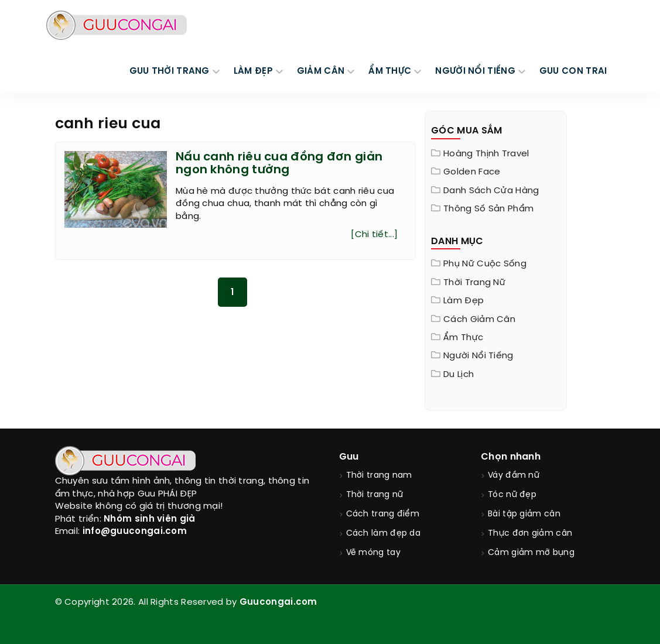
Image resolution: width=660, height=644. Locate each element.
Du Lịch (459, 375)
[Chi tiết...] (374, 235)
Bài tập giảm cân (524, 514)
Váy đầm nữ (514, 476)
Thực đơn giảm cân (530, 534)
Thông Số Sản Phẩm (488, 209)
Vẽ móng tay (373, 553)
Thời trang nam (379, 476)
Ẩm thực (463, 338)
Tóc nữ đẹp (512, 495)
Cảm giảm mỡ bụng (531, 553)
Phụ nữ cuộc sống (485, 264)
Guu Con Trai (573, 71)
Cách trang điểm (383, 514)
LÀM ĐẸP (253, 71)
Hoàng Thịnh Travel (486, 154)
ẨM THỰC (390, 71)
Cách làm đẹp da (384, 534)
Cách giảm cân (479, 320)
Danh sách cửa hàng (491, 191)
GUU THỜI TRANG (170, 71)
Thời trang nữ (474, 283)
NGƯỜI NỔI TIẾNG (475, 71)
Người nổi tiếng (478, 356)
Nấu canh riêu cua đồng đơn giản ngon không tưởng (279, 164)
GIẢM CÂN (321, 71)
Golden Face (472, 172)
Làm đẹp (464, 301)
